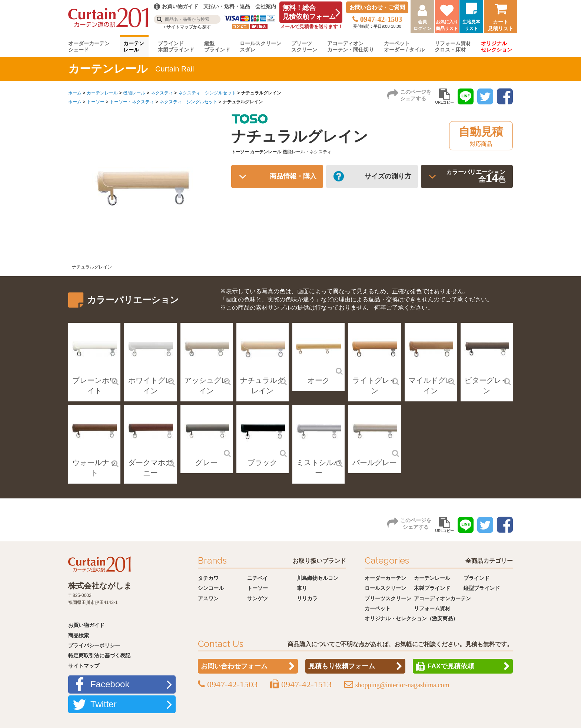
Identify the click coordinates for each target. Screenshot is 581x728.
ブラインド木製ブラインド (176, 46)
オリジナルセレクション (497, 46)
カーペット (378, 608)
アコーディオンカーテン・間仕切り (351, 46)
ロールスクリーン (385, 588)
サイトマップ (84, 666)
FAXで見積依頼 (451, 666)
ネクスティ (162, 93)
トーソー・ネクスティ (132, 102)
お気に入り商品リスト (447, 25)
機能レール (134, 93)
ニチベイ (258, 578)
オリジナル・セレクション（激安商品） (411, 618)
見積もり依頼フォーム (342, 666)
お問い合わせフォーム (234, 666)
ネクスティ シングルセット (207, 93)
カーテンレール (134, 46)
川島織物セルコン (318, 578)
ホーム (75, 93)
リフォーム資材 (432, 608)
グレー (206, 462)
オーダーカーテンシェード (89, 46)
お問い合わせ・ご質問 (377, 7)
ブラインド (477, 578)
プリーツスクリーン (304, 46)
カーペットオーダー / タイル (404, 46)
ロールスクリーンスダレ (260, 46)
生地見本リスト (471, 25)
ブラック (262, 462)
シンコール (211, 588)
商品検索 (79, 635)
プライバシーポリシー (94, 645)
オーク (319, 380)
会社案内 (266, 6)
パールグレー (375, 462)
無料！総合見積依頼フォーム (309, 12)
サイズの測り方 (385, 178)
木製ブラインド (432, 588)
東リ (302, 588)
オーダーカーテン (385, 578)
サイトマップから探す (187, 27)
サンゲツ (258, 598)
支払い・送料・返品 (227, 6)
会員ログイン (422, 25)
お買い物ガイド (86, 625)
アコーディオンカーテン (442, 598)
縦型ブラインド (217, 46)
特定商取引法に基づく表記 (99, 655)
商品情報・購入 (290, 178)
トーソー (96, 102)
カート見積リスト (501, 25)
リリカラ (307, 598)
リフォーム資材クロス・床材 (453, 46)
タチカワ (208, 578)
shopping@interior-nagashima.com (402, 685)
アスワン (208, 598)
